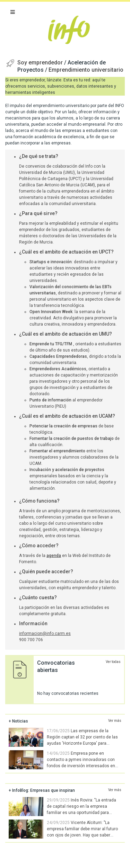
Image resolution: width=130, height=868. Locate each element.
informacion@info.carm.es (45, 634)
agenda (54, 556)
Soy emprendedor (41, 63)
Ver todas (113, 662)
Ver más (115, 721)
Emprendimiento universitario (86, 70)
